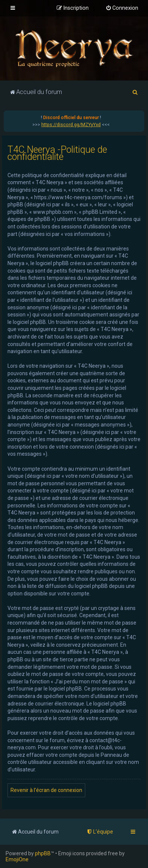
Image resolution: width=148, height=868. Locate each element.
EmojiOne (17, 859)
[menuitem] (122, 8)
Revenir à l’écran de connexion (46, 790)
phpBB (43, 853)
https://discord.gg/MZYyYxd (71, 125)
